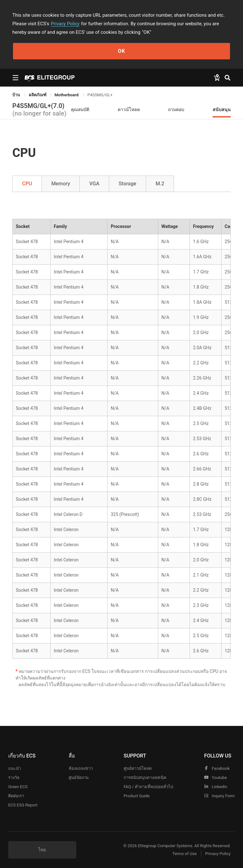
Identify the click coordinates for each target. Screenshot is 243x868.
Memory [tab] (61, 184)
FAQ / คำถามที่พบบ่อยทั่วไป (148, 787)
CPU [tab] (27, 184)
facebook (217, 768)
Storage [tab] (128, 184)
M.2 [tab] (160, 184)
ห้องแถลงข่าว (81, 768)
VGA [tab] (94, 184)
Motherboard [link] (67, 95)
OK (121, 51)
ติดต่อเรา (16, 796)
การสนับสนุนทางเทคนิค (145, 778)
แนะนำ (15, 768)
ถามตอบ (176, 109)
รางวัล (14, 778)
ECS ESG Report (23, 805)
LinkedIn (216, 787)
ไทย (42, 850)
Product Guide (137, 796)
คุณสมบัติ (80, 109)
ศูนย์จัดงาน (79, 778)
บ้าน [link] (17, 95)
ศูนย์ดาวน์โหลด (138, 768)
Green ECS (18, 787)
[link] (38, 95)
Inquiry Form (219, 796)
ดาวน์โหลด (129, 109)
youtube (215, 778)
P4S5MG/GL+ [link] (100, 95)
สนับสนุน (222, 109)
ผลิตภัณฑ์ (38, 95)
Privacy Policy (65, 24)
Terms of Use (183, 854)
